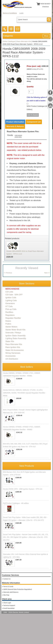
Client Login (7, 603)
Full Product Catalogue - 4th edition (16, 503)
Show (46, 36)
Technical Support (9, 605)
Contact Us (7, 579)
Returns (16, 592)
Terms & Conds (8, 587)
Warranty (6, 592)
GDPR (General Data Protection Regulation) (18, 589)
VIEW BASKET (45, 4)
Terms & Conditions (10, 13)
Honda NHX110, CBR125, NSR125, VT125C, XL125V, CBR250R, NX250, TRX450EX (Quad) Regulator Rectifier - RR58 (25, 393)
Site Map (6, 595)
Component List (34, 122)
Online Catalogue (9, 41)
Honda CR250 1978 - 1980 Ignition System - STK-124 (23, 489)
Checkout (45, 7)
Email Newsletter (9, 608)
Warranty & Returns (15, 126)
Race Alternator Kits (24, 41)
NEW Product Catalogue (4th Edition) (37, 108)
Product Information (15, 122)
